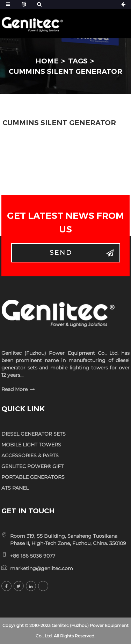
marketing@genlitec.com (42, 568)
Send (61, 253)
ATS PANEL (15, 488)
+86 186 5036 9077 (33, 556)
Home (47, 61)
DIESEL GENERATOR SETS (34, 434)
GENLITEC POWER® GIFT (32, 466)
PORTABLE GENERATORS (33, 477)
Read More (14, 389)
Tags (78, 61)
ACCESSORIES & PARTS (30, 455)
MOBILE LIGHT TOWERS (31, 445)
